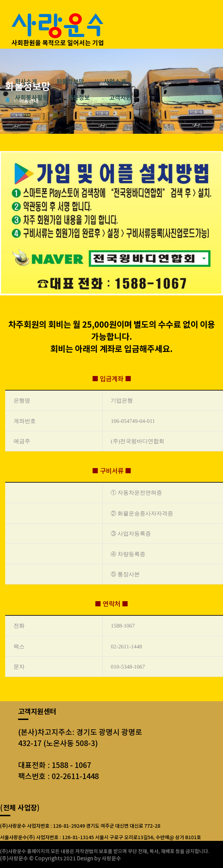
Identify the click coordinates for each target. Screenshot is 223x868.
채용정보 (79, 98)
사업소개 (115, 82)
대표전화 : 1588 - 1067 (55, 765)
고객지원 (120, 98)
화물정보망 (70, 82)
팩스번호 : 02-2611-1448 (58, 776)
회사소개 (26, 82)
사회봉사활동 (32, 98)
